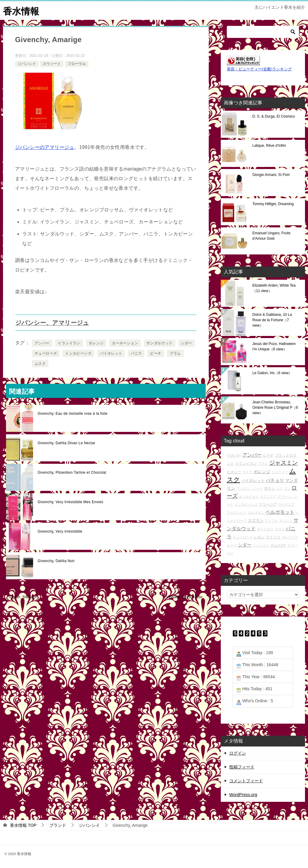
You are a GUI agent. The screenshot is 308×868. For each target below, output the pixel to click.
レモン (259, 537)
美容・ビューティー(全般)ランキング (259, 69)
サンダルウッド (160, 343)
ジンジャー (280, 472)
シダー (187, 343)
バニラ (136, 353)
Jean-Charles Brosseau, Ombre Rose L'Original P (275, 407)
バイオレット (111, 353)
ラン (287, 488)
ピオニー (234, 472)
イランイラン (69, 343)
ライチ (247, 472)
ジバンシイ (27, 63)
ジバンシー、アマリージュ (52, 322)
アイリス (273, 537)
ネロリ (280, 529)
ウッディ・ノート (250, 488)
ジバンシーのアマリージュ (45, 147)
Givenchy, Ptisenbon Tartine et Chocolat (72, 472)
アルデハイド (237, 512)
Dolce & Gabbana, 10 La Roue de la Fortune (272, 320)
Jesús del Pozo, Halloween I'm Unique (274, 346)
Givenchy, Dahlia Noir (56, 561)
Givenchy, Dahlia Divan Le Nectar (66, 443)
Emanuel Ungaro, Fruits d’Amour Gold (271, 235)
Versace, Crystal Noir (185, 597)
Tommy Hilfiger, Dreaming (273, 204)
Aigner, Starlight (23, 597)
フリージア (268, 504)
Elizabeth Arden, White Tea (274, 288)
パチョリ (275, 480)
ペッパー (278, 545)
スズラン (256, 520)
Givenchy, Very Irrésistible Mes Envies (70, 502)
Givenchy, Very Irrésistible (60, 531)
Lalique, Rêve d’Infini (269, 145)
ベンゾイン (261, 545)
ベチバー (234, 455)
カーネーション (125, 343)
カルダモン (256, 512)
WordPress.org (243, 794)
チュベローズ (46, 353)
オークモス (265, 529)
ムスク (40, 363)
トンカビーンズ (78, 353)
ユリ (279, 488)
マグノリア (268, 496)
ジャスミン (283, 462)
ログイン (238, 753)
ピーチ (156, 353)
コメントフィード (246, 780)
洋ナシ (269, 488)
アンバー (42, 343)
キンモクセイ (249, 496)
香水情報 (21, 10)
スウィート (52, 63)
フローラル (77, 63)
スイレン (286, 521)
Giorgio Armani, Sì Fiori (271, 174)
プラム (175, 353)
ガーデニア (286, 504)
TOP (23, 825)
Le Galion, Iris (272, 373)
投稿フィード (242, 767)
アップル (271, 521)
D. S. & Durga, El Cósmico (274, 116)
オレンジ (96, 343)
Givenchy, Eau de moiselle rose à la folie (72, 413)
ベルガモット (280, 512)
